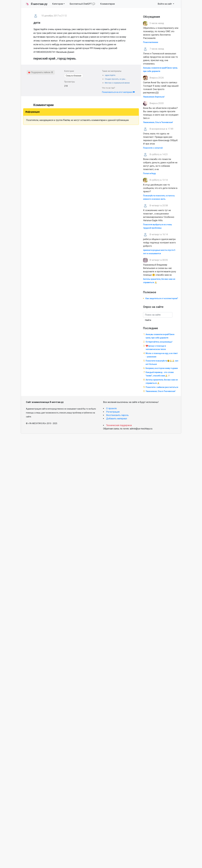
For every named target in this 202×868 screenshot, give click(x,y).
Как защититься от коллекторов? (162, 298)
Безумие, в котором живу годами (162, 368)
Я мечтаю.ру (36, 4)
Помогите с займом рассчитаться (162, 387)
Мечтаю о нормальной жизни (117, 83)
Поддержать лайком (39, 72)
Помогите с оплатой (153, 148)
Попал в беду (149, 173)
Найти (148, 320)
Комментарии (107, 4)
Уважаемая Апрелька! (154, 97)
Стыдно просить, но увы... (116, 79)
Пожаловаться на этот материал (118, 92)
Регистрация (113, 412)
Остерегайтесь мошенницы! (159, 342)
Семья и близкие (74, 76)
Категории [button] (58, 4)
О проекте (111, 408)
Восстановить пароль (117, 415)
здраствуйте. (110, 75)
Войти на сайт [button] (165, 4)
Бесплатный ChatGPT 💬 (82, 4)
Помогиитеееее (151, 42)
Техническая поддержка (119, 425)
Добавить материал (117, 419)
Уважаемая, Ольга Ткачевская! (158, 122)
